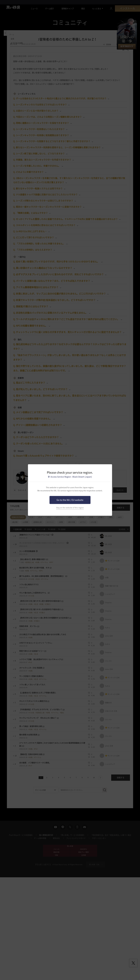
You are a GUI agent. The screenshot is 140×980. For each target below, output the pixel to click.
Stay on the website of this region (70, 508)
